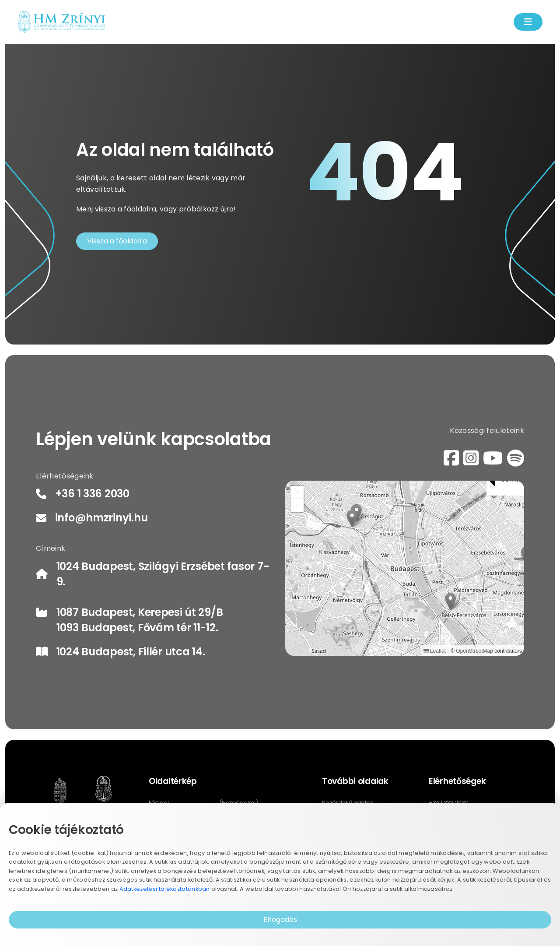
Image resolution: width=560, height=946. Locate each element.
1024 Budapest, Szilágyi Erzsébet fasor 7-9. (163, 574)
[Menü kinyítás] (528, 22)
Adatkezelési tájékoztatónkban (165, 889)
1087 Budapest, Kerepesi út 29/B (140, 612)
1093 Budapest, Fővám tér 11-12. (137, 628)
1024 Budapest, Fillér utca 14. (131, 652)
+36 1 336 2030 (92, 494)
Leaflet (435, 651)
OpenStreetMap (474, 651)
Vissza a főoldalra (117, 241)
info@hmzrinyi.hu (101, 518)
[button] (450, 601)
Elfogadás (280, 920)
